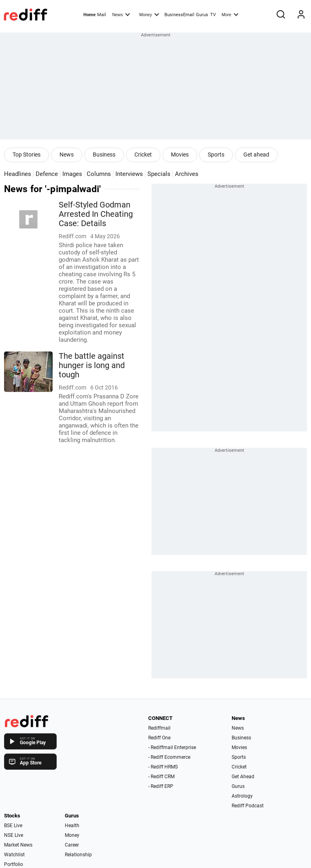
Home (89, 15)
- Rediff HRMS (163, 767)
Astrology (242, 796)
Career (72, 845)
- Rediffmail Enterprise (172, 747)
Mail (102, 15)
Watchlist (14, 855)
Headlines (18, 174)
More (230, 14)
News (121, 14)
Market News (18, 845)
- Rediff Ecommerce (169, 757)
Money (149, 14)
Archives (187, 174)
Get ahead (256, 155)
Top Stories (27, 155)
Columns (99, 174)
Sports (216, 155)
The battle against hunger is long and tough (92, 365)
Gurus (202, 15)
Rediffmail (159, 728)
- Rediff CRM (161, 777)
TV (213, 15)
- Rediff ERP (161, 786)
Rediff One (159, 738)
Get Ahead (243, 777)
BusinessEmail (179, 15)
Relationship (78, 855)
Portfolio (14, 864)
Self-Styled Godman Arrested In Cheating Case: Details (96, 214)
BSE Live (13, 826)
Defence (47, 174)
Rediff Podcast (248, 806)
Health (72, 826)
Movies (180, 155)
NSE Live (14, 835)
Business (104, 155)
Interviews (129, 174)
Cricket (143, 155)
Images (72, 174)
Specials (159, 174)
